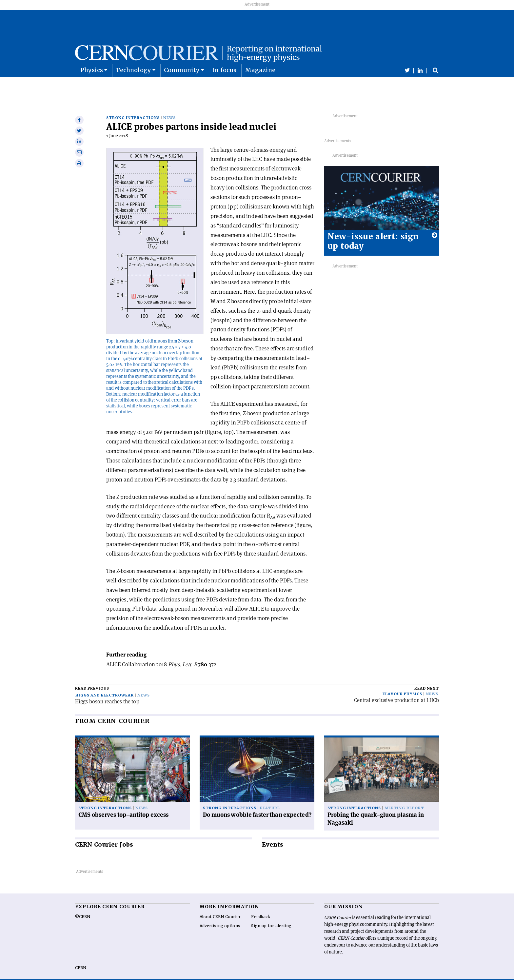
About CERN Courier (220, 907)
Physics (92, 86)
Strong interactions (133, 107)
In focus (224, 86)
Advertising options (220, 916)
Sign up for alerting (271, 916)
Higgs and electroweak (105, 685)
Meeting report (404, 798)
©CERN (83, 907)
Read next (427, 678)
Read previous (92, 678)
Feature (270, 798)
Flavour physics (402, 684)
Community (182, 86)
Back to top (257, 974)
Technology (134, 86)
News (169, 107)
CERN (81, 958)
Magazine (260, 86)
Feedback (261, 907)
